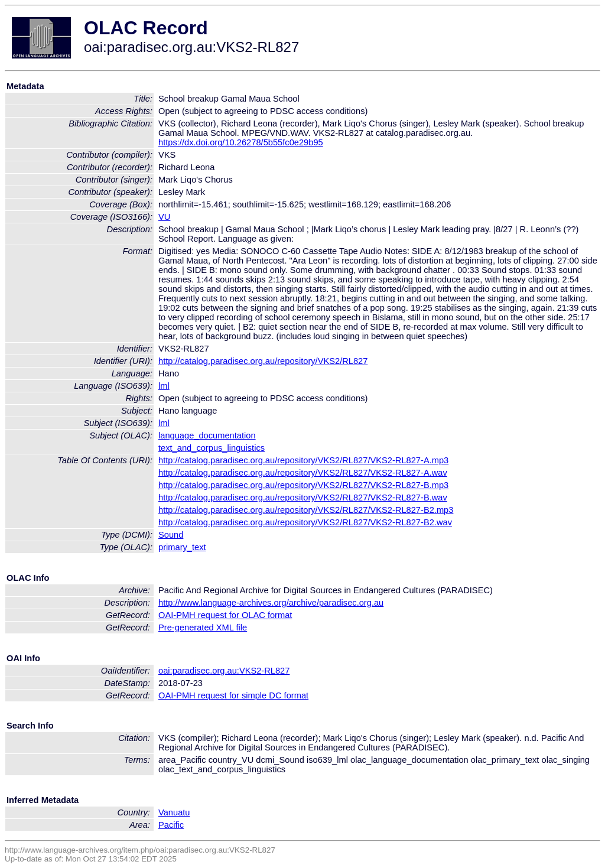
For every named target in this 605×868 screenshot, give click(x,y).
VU (164, 217)
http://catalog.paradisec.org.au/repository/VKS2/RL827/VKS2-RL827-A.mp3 (303, 460)
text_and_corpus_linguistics (212, 448)
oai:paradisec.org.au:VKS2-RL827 (224, 671)
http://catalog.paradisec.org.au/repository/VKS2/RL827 (263, 361)
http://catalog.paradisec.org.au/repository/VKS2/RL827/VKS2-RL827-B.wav (303, 498)
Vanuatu (174, 812)
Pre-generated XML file (203, 628)
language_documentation (207, 435)
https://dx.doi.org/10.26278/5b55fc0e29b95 (241, 142)
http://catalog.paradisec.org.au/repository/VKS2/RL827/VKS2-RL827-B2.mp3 (306, 510)
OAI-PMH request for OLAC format (225, 615)
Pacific (171, 825)
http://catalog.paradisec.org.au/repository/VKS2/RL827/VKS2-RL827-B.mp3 (303, 485)
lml (164, 386)
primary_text (182, 547)
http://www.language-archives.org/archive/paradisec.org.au (271, 603)
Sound (171, 535)
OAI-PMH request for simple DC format (233, 695)
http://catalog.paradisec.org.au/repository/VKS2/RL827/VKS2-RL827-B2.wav (305, 522)
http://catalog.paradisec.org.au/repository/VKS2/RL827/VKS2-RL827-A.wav (303, 473)
